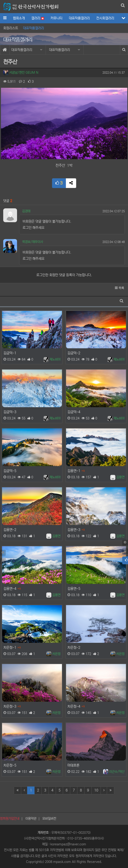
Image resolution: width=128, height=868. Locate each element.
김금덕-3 (10, 412)
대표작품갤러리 (79, 18)
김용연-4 (10, 589)
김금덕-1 (10, 353)
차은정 (53, 654)
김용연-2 (10, 530)
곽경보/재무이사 (33, 242)
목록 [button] (119, 288)
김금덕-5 (10, 471)
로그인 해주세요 (33, 228)
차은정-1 (10, 648)
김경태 (26, 211)
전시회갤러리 (105, 18)
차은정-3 (10, 706)
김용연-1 (74, 471)
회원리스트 (11, 28)
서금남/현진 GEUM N (21, 73)
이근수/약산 (114, 772)
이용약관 (31, 819)
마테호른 (73, 765)
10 (96, 790)
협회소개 (19, 18)
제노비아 (52, 359)
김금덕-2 (74, 353)
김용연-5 (74, 589)
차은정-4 (74, 706)
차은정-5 (10, 765)
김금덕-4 (74, 412)
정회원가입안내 (10, 819)
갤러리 (38, 18)
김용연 (117, 477)
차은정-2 (74, 648)
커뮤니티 (56, 18)
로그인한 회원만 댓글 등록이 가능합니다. (64, 275)
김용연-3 (74, 530)
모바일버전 (49, 819)
